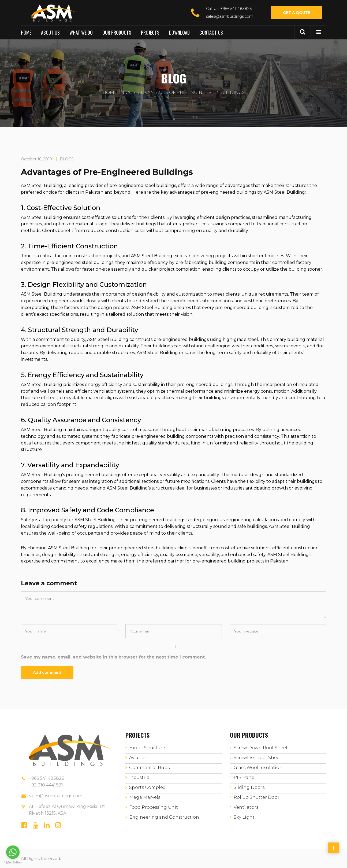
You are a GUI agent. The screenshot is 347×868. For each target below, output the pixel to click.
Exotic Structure (147, 748)
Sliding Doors (249, 787)
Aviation (138, 758)
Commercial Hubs (149, 768)
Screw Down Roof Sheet (261, 748)
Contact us (211, 32)
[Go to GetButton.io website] (13, 863)
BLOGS (127, 92)
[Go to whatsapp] (13, 852)
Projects (150, 32)
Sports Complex (147, 787)
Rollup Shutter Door (257, 797)
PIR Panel (245, 777)
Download (179, 32)
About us (50, 32)
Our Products (117, 32)
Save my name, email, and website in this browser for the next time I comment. (113, 657)
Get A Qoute (297, 13)
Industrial (140, 777)
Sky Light (244, 817)
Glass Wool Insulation (258, 768)
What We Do (81, 32)
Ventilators (246, 807)
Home (26, 32)
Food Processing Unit (154, 807)
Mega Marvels (145, 797)
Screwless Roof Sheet (258, 758)
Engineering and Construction (164, 817)
